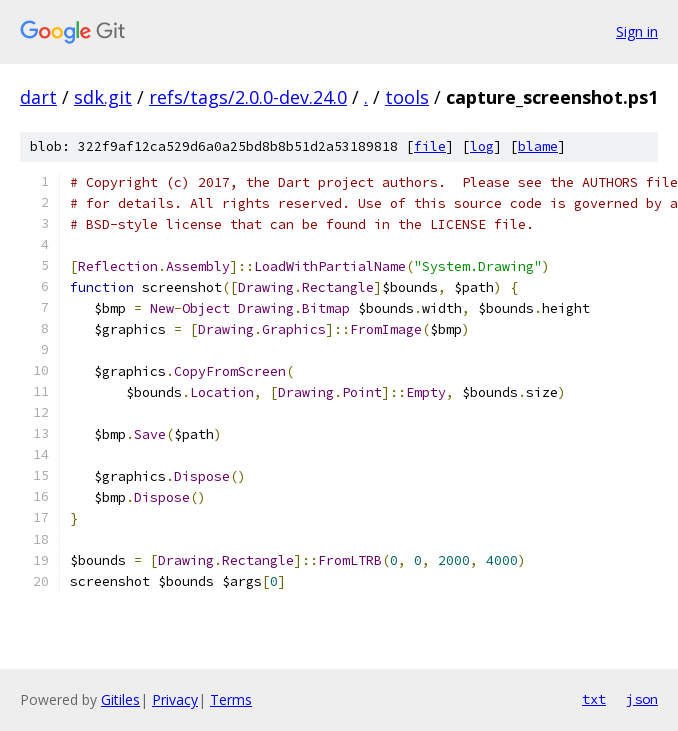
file (430, 146)
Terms (231, 699)
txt (594, 699)
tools (407, 97)
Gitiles (120, 699)
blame (538, 146)
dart (38, 97)
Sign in (637, 31)
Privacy (175, 699)
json (642, 699)
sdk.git (103, 97)
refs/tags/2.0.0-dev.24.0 (248, 97)
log (482, 146)
